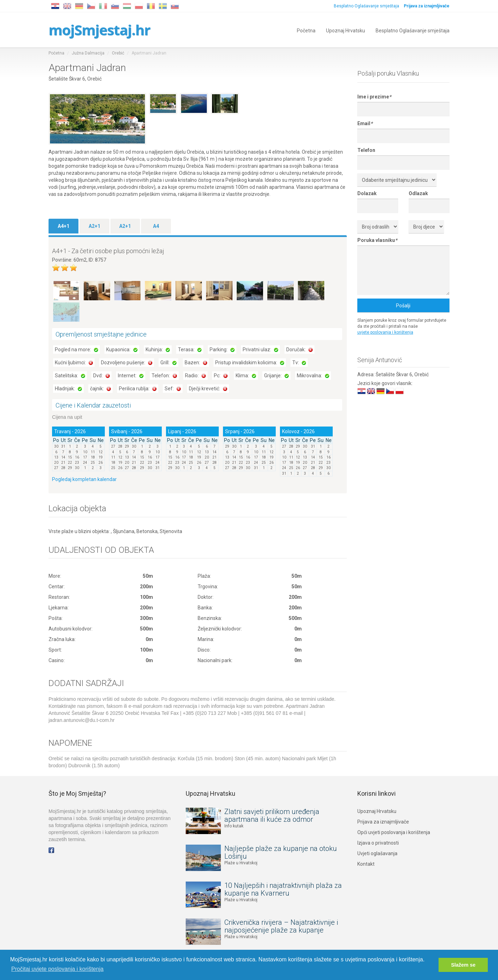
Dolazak (367, 193)
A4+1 (63, 226)
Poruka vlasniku (377, 240)
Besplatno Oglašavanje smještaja (366, 6)
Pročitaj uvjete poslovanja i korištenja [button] (57, 969)
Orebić (118, 53)
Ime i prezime (374, 97)
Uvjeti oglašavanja (377, 853)
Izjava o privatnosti (378, 843)
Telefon (366, 150)
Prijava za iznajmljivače (383, 822)
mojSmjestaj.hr (99, 30)
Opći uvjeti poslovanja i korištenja (394, 832)
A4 (156, 226)
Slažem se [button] (463, 965)
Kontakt (366, 864)
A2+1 (94, 226)
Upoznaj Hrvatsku (346, 30)
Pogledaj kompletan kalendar (84, 479)
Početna (306, 30)
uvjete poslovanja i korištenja (385, 332)
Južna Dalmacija (88, 53)
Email (365, 123)
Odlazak (418, 193)
